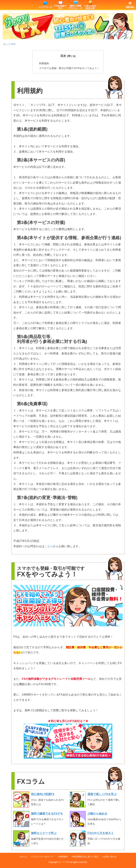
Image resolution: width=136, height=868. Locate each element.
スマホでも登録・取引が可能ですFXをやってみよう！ (69, 68)
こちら (49, 546)
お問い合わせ (110, 857)
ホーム (24, 857)
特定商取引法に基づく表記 (86, 857)
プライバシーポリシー (43, 857)
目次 (63, 56)
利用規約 (44, 63)
